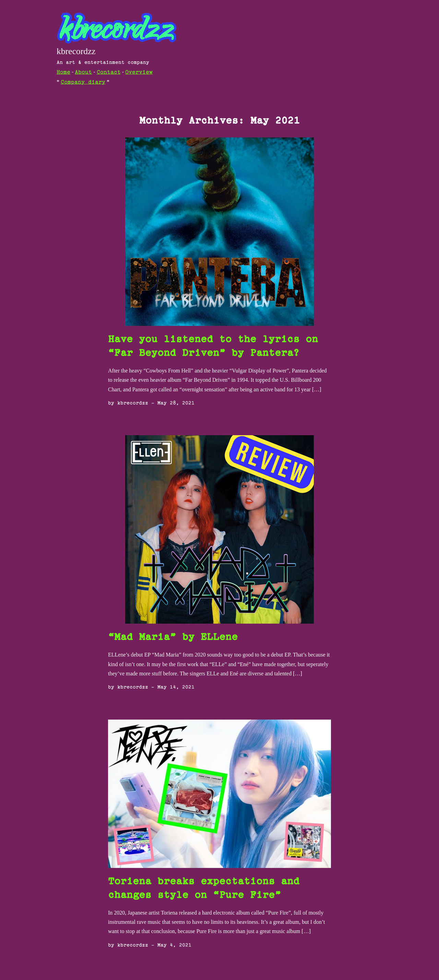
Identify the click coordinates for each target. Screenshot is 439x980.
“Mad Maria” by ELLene (173, 638)
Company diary (83, 82)
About (83, 72)
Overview (139, 72)
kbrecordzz (76, 51)
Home (63, 72)
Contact (109, 72)
